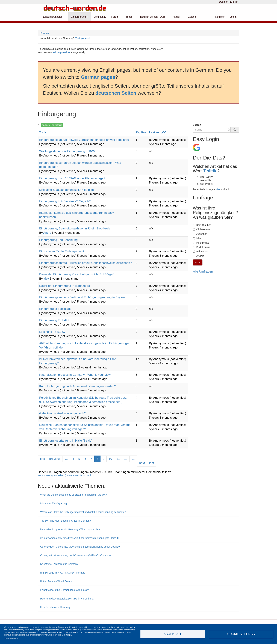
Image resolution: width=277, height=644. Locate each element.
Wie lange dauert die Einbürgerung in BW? (67, 151)
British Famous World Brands (57, 581)
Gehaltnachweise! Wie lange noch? (62, 413)
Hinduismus (201, 243)
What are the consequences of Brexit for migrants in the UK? (74, 495)
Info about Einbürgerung (54, 503)
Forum (116, 17)
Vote (198, 262)
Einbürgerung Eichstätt (54, 320)
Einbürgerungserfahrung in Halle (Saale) (66, 441)
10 (111, 459)
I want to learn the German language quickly (64, 590)
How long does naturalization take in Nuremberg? (68, 599)
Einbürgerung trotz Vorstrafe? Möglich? (65, 201)
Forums (45, 33)
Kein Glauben (202, 225)
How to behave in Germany (55, 607)
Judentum (200, 234)
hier (218, 189)
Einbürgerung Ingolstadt (55, 309)
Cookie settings (241, 634)
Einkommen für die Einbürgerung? (62, 251)
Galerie (192, 17)
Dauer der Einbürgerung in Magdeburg (65, 286)
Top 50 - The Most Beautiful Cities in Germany (66, 521)
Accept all (173, 634)
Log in (233, 17)
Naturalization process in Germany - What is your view (75, 375)
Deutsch (224, 2)
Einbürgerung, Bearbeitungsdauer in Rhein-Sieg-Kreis (75, 228)
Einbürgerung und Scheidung (58, 240)
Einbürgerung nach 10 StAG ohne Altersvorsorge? (72, 178)
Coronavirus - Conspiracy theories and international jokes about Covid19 (80, 547)
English (234, 2)
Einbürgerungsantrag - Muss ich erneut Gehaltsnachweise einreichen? (85, 263)
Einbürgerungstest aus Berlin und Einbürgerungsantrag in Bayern (82, 297)
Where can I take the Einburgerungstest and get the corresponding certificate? (83, 512)
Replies (141, 132)
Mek (46, 279)
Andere (199, 256)
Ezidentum (201, 252)
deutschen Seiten (116, 93)
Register (220, 17)
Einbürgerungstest (54, 17)
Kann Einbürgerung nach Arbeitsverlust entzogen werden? (78, 386)
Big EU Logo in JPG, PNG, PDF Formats (63, 573)
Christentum (201, 229)
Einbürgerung (80, 17)
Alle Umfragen (203, 271)
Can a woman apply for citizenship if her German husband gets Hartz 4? (80, 538)
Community (100, 17)
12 (127, 459)
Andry (47, 233)
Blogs (131, 17)
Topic (43, 132)
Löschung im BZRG (52, 332)
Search (197, 125)
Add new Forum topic (52, 125)
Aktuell (178, 17)
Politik (210, 171)
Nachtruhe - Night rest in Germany (59, 564)
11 (119, 459)
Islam (198, 238)
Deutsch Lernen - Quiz (154, 17)
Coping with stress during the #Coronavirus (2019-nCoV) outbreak (76, 555)
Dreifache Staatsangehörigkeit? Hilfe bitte (67, 190)
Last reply (158, 132)
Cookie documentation (12, 639)
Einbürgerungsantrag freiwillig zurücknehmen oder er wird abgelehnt (84, 140)
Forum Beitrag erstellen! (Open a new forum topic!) (66, 475)
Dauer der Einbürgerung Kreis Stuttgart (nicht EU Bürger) (77, 274)
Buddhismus (201, 247)
